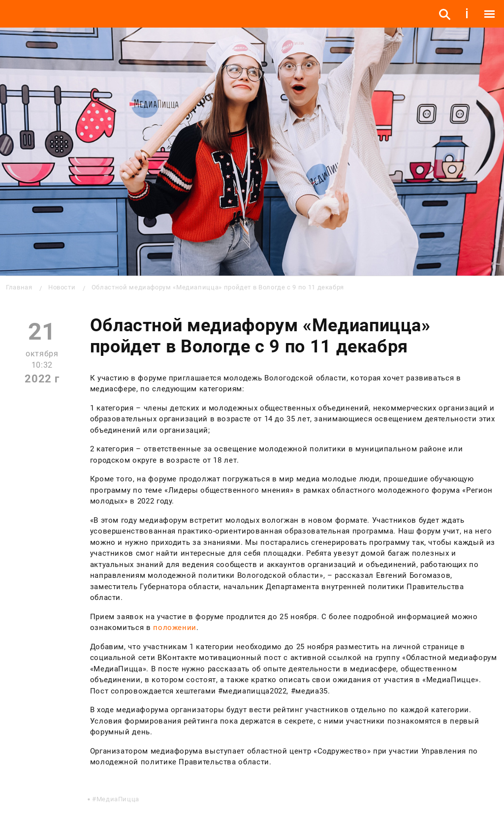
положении (175, 628)
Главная (19, 287)
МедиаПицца (118, 799)
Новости (62, 287)
